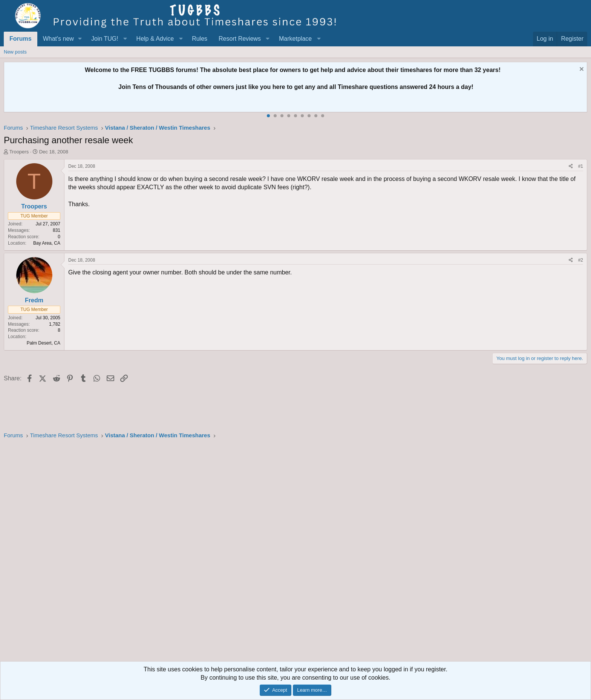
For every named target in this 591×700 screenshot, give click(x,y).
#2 (581, 260)
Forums (21, 39)
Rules (200, 39)
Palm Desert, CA (44, 343)
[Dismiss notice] (581, 70)
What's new (58, 39)
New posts (15, 52)
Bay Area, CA (47, 243)
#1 (581, 166)
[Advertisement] (230, 553)
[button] (80, 39)
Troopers (19, 152)
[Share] (571, 166)
